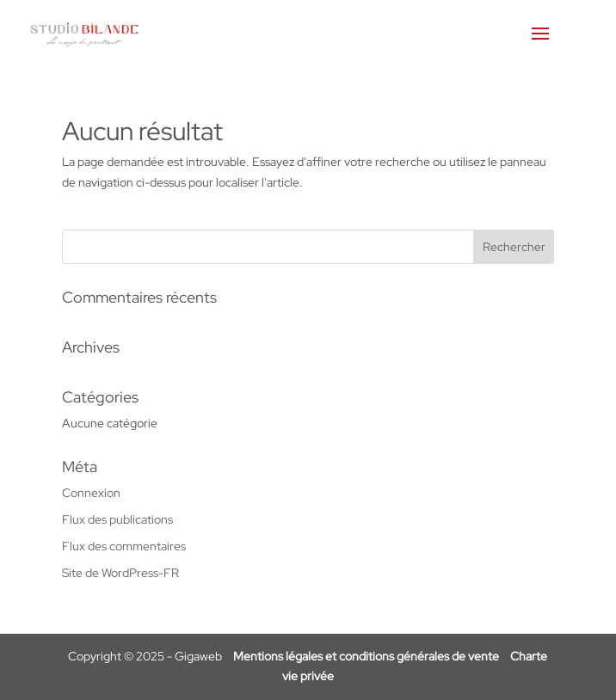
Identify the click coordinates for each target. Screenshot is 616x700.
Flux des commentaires (124, 546)
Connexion (91, 493)
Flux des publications (117, 519)
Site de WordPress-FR (120, 573)
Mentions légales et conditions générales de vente (366, 656)
